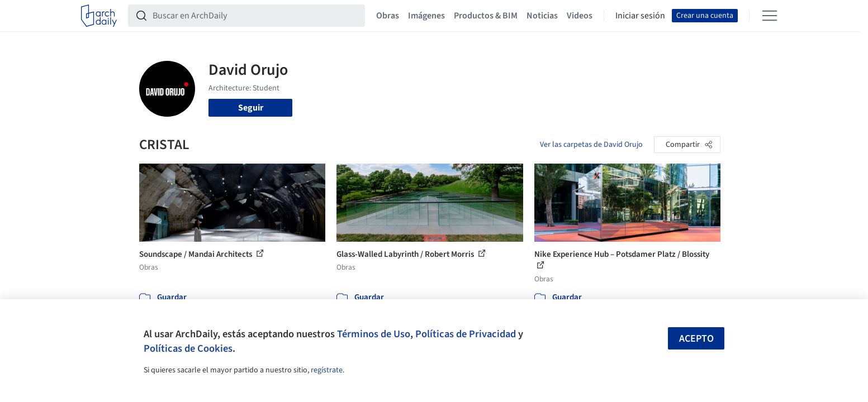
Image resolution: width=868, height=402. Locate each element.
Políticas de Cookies (188, 348)
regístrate (327, 370)
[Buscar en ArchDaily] (255, 16)
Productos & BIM (486, 16)
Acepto (696, 339)
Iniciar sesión (640, 16)
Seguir (251, 108)
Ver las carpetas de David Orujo (591, 145)
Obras (388, 16)
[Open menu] (770, 16)
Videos (580, 16)
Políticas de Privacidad (466, 334)
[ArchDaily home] (99, 16)
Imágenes (426, 16)
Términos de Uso (374, 334)
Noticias (542, 16)
